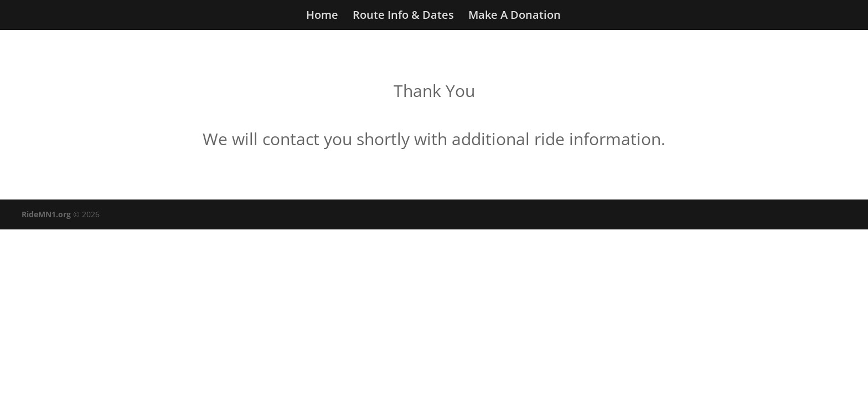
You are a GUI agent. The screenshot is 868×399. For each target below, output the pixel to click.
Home (322, 17)
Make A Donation (515, 17)
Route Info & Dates (403, 17)
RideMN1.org (46, 214)
